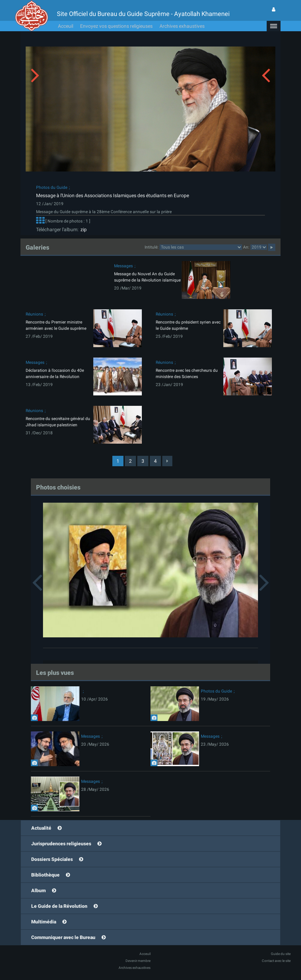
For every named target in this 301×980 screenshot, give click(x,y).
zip (83, 229)
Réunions (34, 314)
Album (38, 890)
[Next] (167, 461)
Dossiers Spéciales (52, 859)
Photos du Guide (52, 187)
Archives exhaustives (182, 26)
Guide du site (281, 954)
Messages (123, 266)
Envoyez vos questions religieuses (116, 26)
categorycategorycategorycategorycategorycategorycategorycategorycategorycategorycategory (201, 247)
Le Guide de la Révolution (59, 906)
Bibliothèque (45, 875)
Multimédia (44, 922)
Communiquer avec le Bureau (63, 937)
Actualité (41, 828)
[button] (274, 26)
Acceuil (66, 26)
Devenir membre (138, 961)
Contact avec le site (276, 961)
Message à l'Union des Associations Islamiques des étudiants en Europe (113, 195)
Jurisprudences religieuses (61, 844)
